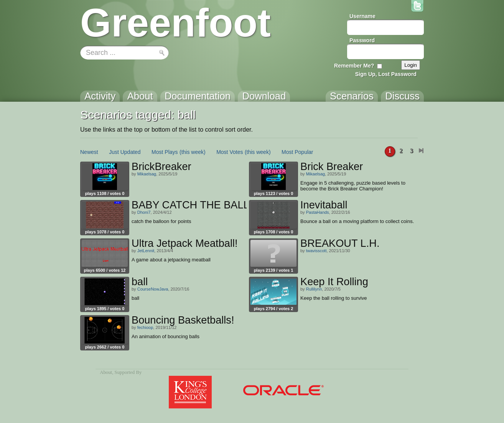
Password (362, 40)
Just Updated (125, 152)
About (106, 372)
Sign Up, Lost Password (386, 74)
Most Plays (165, 152)
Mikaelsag (147, 174)
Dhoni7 (144, 212)
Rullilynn (314, 289)
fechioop (145, 327)
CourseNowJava (153, 289)
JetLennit (146, 251)
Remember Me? (354, 66)
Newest (89, 152)
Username (362, 16)
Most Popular (297, 152)
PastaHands (318, 212)
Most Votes (230, 152)
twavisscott (316, 251)
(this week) (193, 152)
